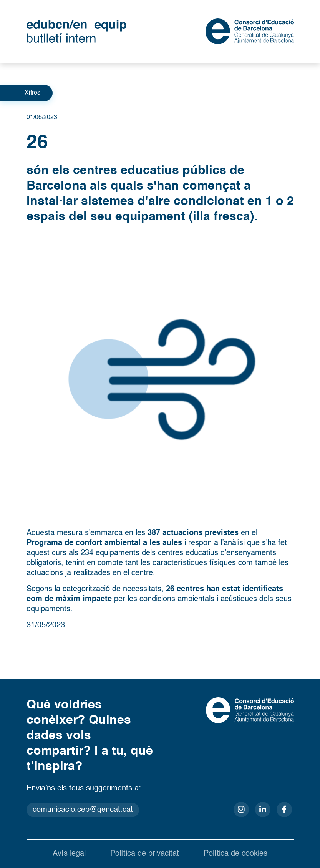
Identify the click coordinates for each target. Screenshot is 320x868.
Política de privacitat (145, 854)
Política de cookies (235, 854)
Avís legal (69, 854)
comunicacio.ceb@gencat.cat (83, 810)
